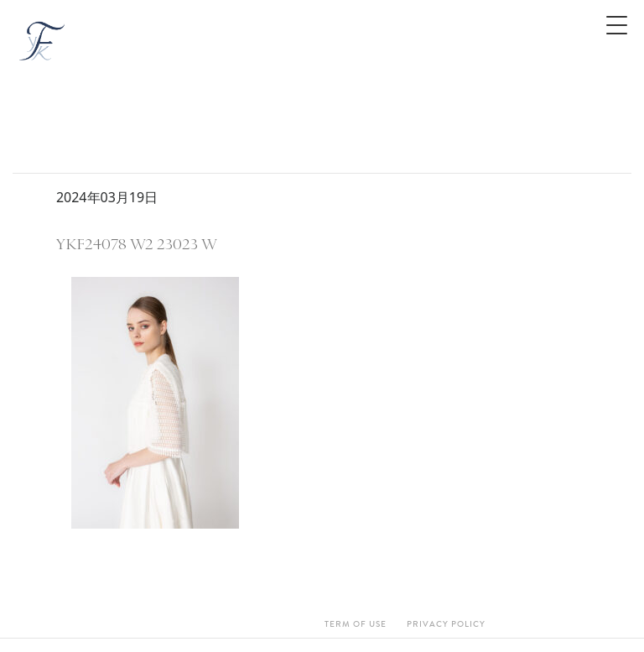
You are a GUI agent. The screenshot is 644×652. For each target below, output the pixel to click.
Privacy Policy (446, 624)
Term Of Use (356, 624)
